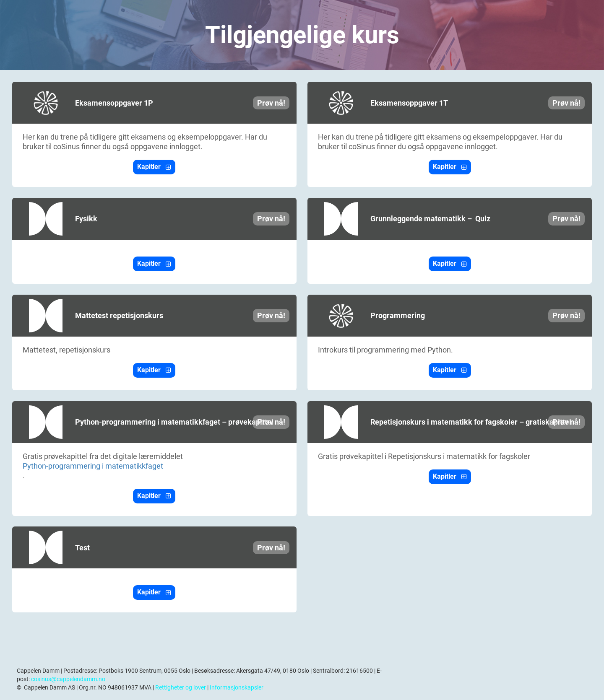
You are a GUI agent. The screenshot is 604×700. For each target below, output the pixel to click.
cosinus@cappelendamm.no (68, 679)
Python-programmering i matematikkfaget (93, 466)
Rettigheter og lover (181, 687)
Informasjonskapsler (237, 687)
